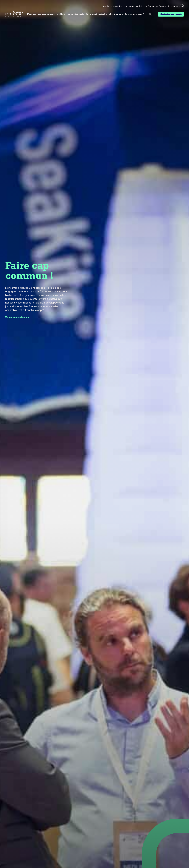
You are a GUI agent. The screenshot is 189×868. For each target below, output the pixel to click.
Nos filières (61, 14)
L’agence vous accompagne (41, 14)
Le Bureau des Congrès (156, 6)
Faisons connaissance (17, 317)
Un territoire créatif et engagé (82, 14)
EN (182, 6)
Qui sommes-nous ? (134, 14)
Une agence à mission (134, 6)
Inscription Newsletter (113, 6)
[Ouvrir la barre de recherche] (151, 14)
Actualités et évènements (111, 14)
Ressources (173, 6)
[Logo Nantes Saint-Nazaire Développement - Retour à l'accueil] (14, 14)
